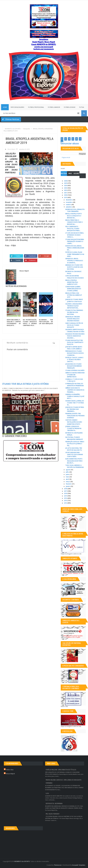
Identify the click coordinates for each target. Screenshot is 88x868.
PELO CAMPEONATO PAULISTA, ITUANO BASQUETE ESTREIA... (73, 229)
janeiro (68, 486)
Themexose (58, 865)
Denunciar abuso (70, 144)
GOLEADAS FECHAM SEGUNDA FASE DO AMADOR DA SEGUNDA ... (75, 336)
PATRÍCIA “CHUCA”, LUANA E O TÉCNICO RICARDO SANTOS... (74, 360)
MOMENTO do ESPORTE (22, 861)
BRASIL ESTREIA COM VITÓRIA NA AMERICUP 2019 (74, 295)
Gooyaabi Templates (79, 865)
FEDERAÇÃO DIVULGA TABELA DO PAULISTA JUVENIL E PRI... (75, 444)
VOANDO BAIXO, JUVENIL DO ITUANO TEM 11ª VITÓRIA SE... (75, 403)
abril (67, 479)
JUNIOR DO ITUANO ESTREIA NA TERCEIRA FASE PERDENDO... (75, 409)
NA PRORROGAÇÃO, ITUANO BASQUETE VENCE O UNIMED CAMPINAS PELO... (30, 323)
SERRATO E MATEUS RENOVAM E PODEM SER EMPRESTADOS (75, 375)
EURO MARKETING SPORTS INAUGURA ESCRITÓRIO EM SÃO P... (74, 461)
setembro (69, 207)
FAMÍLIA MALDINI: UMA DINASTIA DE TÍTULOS (61, 770)
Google (47, 256)
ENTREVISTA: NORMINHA (54, 804)
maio (68, 477)
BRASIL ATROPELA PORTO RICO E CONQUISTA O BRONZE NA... (74, 216)
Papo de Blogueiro (17, 107)
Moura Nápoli (10, 774)
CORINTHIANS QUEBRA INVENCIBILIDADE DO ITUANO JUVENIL (73, 289)
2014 (66, 498)
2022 (66, 190)
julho (68, 472)
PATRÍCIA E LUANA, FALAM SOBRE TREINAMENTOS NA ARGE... (75, 254)
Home (5, 107)
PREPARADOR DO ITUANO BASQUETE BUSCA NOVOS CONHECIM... (75, 353)
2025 (66, 183)
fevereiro (69, 484)
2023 (66, 188)
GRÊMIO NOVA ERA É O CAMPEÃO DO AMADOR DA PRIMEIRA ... (75, 390)
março (68, 482)
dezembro (69, 200)
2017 (66, 491)
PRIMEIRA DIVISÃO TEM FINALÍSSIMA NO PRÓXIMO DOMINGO (75, 416)
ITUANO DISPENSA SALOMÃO (75, 370)
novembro (69, 202)
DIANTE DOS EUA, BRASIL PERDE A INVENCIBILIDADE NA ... (75, 248)
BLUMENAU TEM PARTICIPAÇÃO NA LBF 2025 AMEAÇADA (46, 322)
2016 (66, 493)
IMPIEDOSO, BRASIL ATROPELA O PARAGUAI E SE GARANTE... (74, 261)
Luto (47, 793)
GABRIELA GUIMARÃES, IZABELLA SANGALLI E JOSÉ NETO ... (75, 396)
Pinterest (32, 260)
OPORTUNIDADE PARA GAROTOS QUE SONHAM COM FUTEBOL (74, 455)
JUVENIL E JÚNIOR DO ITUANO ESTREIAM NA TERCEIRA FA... (73, 428)
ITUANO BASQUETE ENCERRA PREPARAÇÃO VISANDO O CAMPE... (75, 241)
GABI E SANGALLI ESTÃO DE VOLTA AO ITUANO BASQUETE (74, 325)
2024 (66, 186)
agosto (68, 470)
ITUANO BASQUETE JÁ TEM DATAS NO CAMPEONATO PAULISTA (74, 342)
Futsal (82, 107)
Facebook (32, 256)
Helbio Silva (10, 770)
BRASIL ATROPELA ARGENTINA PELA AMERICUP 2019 (72, 282)
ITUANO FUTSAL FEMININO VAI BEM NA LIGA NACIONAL (74, 312)
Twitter (18, 256)
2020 (66, 195)
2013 (66, 501)
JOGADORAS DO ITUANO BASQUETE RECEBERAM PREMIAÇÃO (73, 366)
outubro (69, 205)
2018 (66, 489)
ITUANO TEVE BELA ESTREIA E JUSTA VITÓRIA (25, 384)
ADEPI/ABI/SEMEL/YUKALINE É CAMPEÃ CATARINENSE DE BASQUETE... (14, 323)
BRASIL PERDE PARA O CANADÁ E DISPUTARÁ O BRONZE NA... (74, 222)
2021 (66, 193)
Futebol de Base (70, 107)
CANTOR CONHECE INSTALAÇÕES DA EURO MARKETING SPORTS (74, 422)
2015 (66, 496)
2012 (66, 503)
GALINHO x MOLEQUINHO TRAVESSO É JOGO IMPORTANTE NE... (74, 306)
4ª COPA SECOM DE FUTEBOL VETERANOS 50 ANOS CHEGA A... (75, 235)
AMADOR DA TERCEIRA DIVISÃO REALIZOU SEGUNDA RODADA (73, 319)
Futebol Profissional (36, 107)
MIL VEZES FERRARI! (53, 814)
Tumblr (18, 260)
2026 (66, 181)
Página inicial (66, 157)
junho (68, 474)
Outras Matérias (9, 113)
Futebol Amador (54, 107)
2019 (66, 198)
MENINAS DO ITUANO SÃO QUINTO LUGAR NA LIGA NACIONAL (74, 267)
